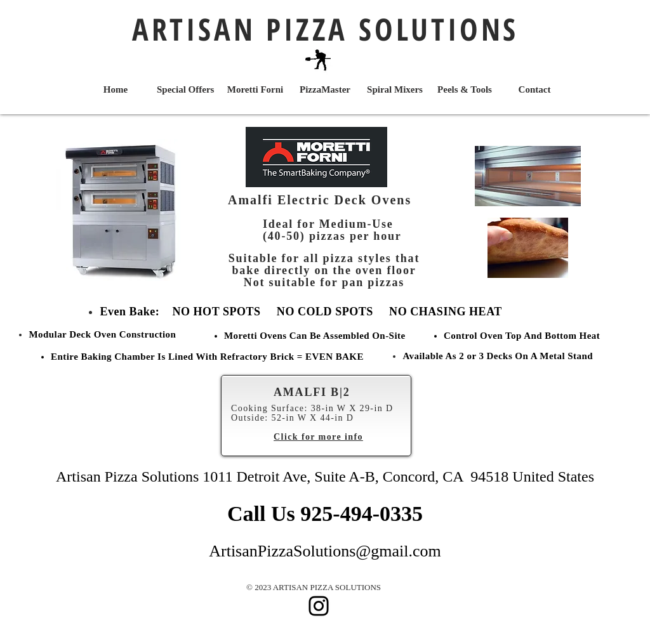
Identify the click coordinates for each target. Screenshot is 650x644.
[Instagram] (319, 606)
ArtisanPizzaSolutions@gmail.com (325, 551)
